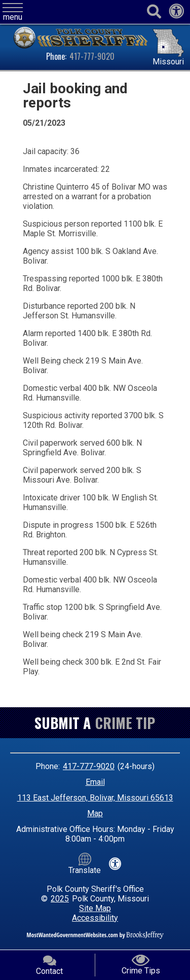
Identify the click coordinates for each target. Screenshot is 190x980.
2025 (60, 899)
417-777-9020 (92, 56)
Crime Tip (125, 723)
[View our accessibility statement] (176, 14)
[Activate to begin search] (154, 12)
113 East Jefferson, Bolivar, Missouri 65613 (95, 798)
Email (95, 782)
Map (95, 813)
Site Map (95, 908)
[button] (13, 12)
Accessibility (95, 918)
